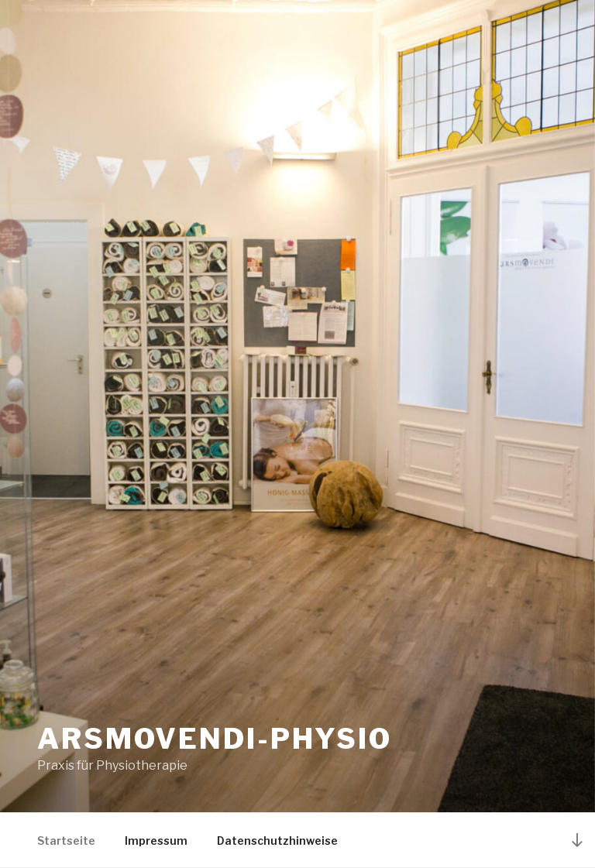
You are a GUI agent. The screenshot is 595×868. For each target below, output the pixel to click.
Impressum (156, 841)
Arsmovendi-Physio (215, 739)
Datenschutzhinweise (277, 841)
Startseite (66, 841)
